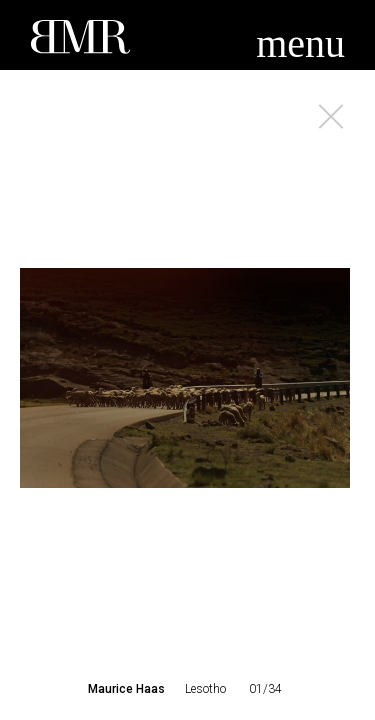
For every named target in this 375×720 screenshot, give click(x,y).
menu (300, 43)
